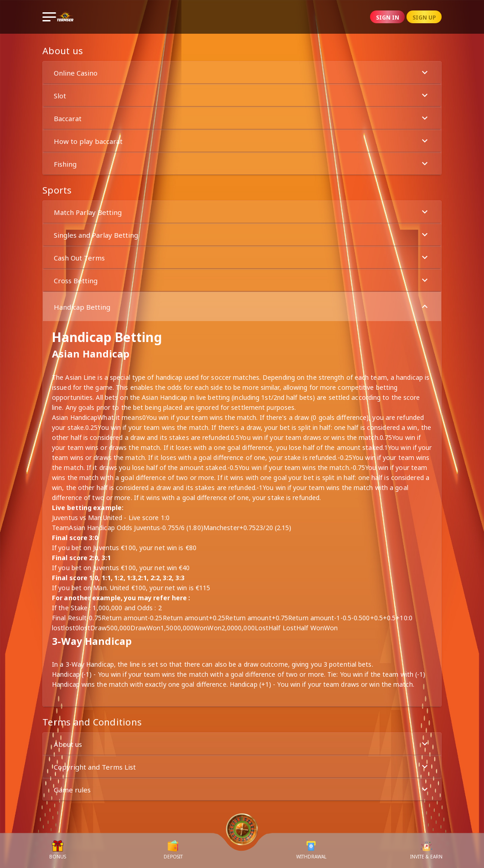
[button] (242, 72)
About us (242, 744)
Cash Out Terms (242, 258)
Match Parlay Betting (242, 212)
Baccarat (242, 118)
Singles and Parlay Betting (242, 235)
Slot (242, 95)
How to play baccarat (242, 141)
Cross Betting (242, 280)
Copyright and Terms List (242, 767)
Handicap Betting (242, 307)
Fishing (242, 164)
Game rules (242, 789)
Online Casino (242, 73)
